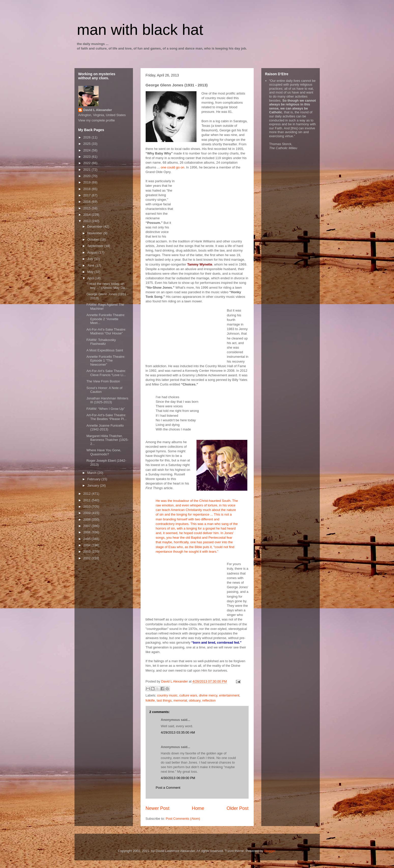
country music (167, 695)
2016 (88, 202)
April (91, 278)
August (93, 252)
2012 (88, 494)
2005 (88, 539)
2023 (88, 157)
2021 (88, 170)
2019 (88, 182)
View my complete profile (97, 120)
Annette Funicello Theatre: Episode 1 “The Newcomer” (106, 361)
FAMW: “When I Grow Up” (106, 409)
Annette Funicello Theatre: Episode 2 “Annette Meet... (106, 319)
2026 (88, 137)
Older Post (238, 808)
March (92, 473)
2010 (88, 507)
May (91, 272)
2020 (88, 176)
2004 (88, 545)
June (91, 265)
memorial (180, 700)
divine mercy (208, 695)
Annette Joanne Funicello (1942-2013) (105, 428)
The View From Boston (103, 381)
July (91, 259)
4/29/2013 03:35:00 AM (178, 732)
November (95, 233)
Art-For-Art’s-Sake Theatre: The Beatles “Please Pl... (107, 417)
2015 (88, 208)
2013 (88, 221)
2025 (88, 144)
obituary (195, 700)
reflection (209, 700)
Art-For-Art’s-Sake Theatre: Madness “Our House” (106, 331)
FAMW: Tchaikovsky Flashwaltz (101, 342)
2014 (88, 215)
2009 (88, 513)
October (94, 239)
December (95, 227)
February (94, 479)
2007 (88, 526)
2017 (88, 195)
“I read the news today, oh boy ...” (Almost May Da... (107, 286)
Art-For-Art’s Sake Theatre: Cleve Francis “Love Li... (106, 373)
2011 (88, 500)
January (94, 485)
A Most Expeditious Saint (105, 350)
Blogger (270, 851)
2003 (88, 552)
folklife (150, 700)
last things (164, 700)
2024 (88, 150)
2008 (88, 520)
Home (198, 808)
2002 (88, 558)
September (96, 246)
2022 (88, 163)
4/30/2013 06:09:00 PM (178, 778)
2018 (88, 189)
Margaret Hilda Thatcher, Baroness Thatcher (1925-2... (108, 440)
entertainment (229, 695)
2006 (88, 532)
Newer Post (158, 808)
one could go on (172, 167)
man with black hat (140, 30)
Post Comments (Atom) (183, 819)
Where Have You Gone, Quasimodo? (104, 452)
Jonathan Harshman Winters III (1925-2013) (107, 400)
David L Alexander (98, 110)
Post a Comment (168, 788)
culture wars (188, 695)
